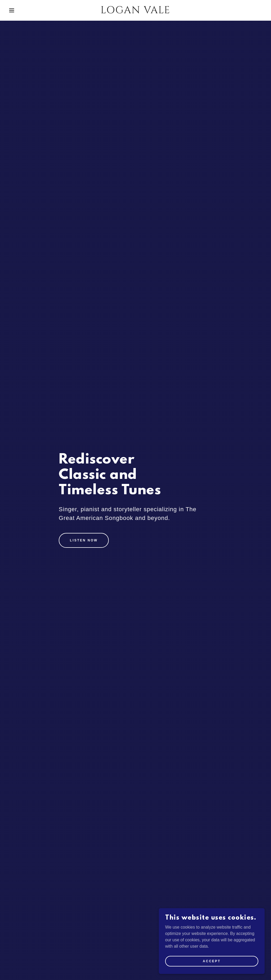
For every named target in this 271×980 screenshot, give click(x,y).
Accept (212, 972)
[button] (13, 10)
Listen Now (84, 540)
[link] (135, 12)
